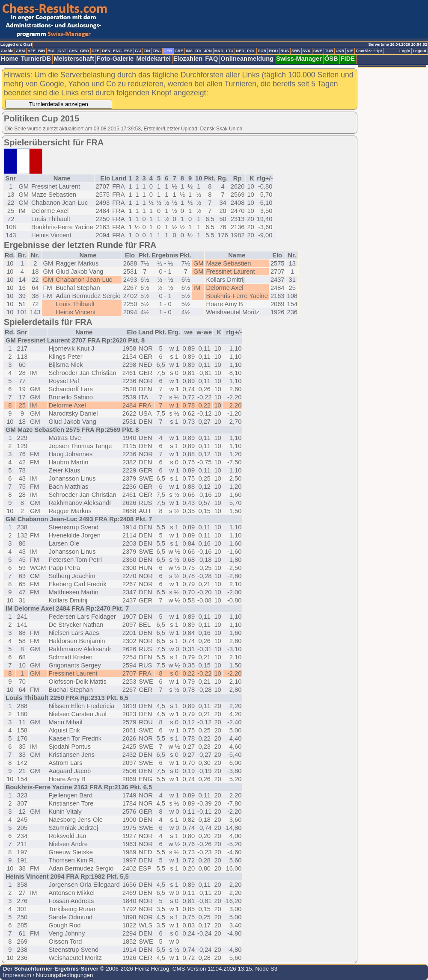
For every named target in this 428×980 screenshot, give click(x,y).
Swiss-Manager (299, 59)
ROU (273, 51)
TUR (329, 51)
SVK (307, 51)
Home (10, 59)
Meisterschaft (74, 59)
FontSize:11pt (369, 51)
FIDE (348, 59)
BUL (52, 51)
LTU (230, 51)
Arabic (7, 51)
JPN (208, 51)
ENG (117, 51)
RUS (285, 51)
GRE (179, 51)
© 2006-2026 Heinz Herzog (134, 969)
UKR (340, 51)
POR (262, 51)
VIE (350, 51)
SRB (296, 51)
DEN (106, 51)
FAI (138, 51)
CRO (85, 51)
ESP (128, 51)
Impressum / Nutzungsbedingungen (48, 975)
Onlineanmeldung (247, 59)
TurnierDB (36, 59)
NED (240, 51)
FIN (147, 51)
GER (168, 51)
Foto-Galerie (115, 59)
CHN (73, 51)
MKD (219, 51)
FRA (156, 51)
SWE (318, 51)
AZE (31, 51)
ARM (20, 51)
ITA (198, 51)
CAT (62, 51)
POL (251, 51)
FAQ (211, 59)
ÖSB (331, 59)
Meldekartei (153, 59)
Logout (419, 51)
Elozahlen (188, 59)
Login (405, 51)
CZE (96, 51)
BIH (42, 51)
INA (189, 51)
